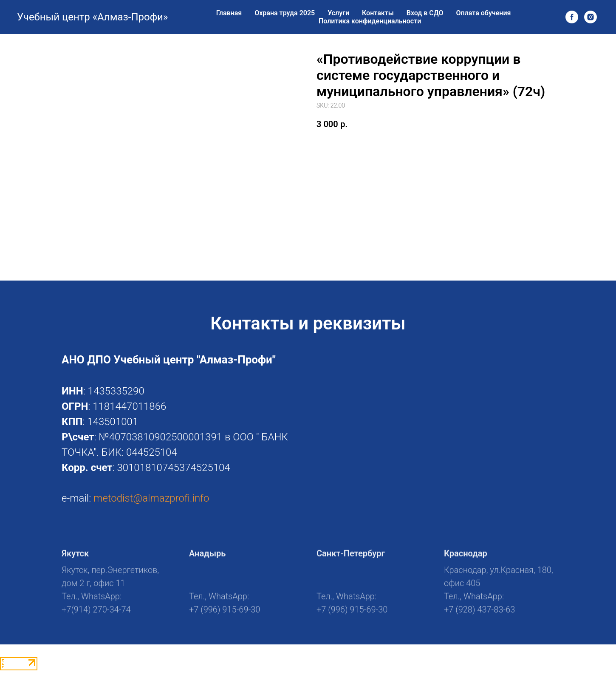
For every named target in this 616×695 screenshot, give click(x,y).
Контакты (378, 13)
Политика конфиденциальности (370, 21)
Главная (229, 13)
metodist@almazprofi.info (151, 498)
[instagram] (591, 17)
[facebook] (572, 17)
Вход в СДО (425, 13)
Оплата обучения (484, 13)
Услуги (338, 13)
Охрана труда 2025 (285, 13)
